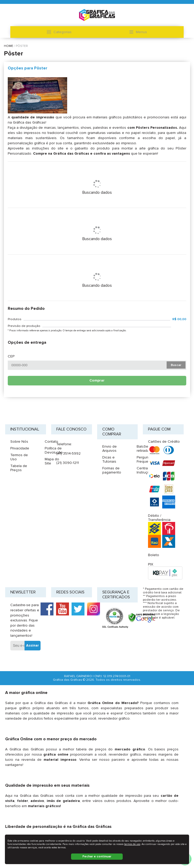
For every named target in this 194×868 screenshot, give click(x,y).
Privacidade (20, 448)
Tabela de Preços (19, 468)
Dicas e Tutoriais (109, 459)
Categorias (59, 32)
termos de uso (132, 844)
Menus (138, 32)
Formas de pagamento (112, 470)
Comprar (97, 380)
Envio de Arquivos (110, 449)
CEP (11, 356)
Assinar (33, 645)
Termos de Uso (19, 457)
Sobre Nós (19, 442)
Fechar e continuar (97, 856)
